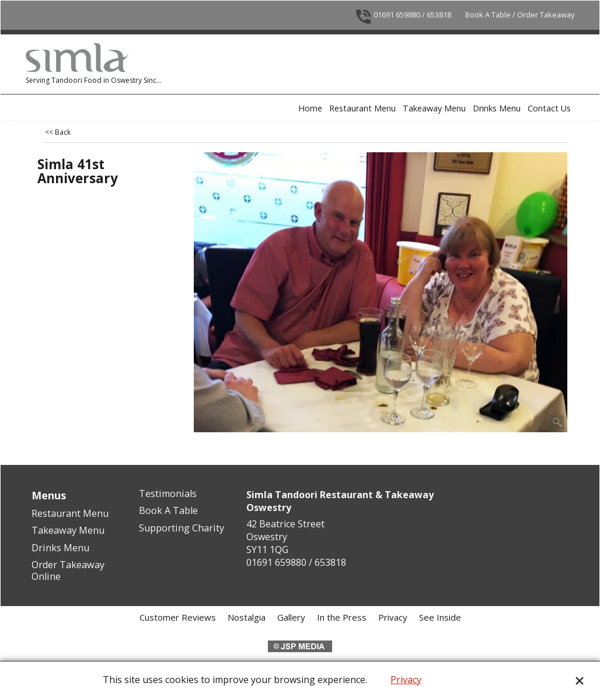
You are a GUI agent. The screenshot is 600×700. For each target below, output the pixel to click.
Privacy (406, 680)
